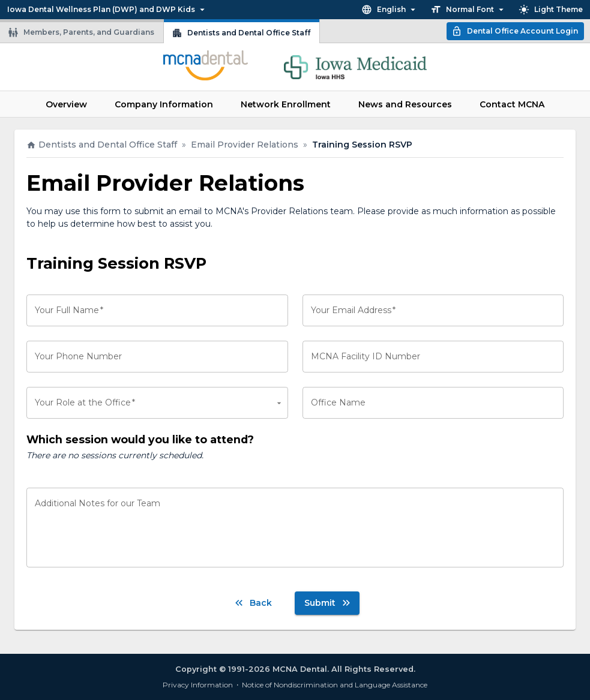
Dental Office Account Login (515, 31)
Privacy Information (198, 685)
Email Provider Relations (245, 145)
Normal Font (468, 10)
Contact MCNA (512, 104)
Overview (66, 104)
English (390, 10)
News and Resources (405, 104)
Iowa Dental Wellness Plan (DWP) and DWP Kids (107, 10)
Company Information (164, 104)
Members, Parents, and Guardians (81, 32)
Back (252, 603)
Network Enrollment (286, 104)
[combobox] (157, 403)
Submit (328, 603)
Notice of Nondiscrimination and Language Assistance (335, 685)
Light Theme (551, 10)
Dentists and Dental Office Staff (241, 33)
